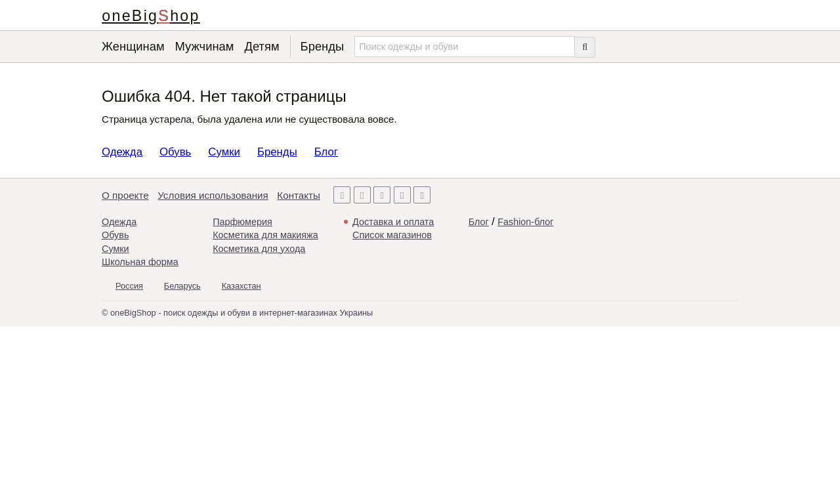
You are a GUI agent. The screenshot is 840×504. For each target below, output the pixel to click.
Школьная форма (140, 262)
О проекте (125, 195)
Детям (262, 46)
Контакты (299, 195)
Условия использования (213, 195)
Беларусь (182, 286)
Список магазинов (392, 235)
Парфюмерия (242, 222)
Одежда (122, 152)
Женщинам (133, 46)
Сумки (224, 152)
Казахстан (241, 286)
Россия (129, 286)
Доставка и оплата (393, 222)
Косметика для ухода (259, 249)
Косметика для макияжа (265, 235)
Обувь (175, 152)
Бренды (323, 46)
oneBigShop (151, 16)
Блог (326, 152)
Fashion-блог (525, 222)
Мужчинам (205, 46)
